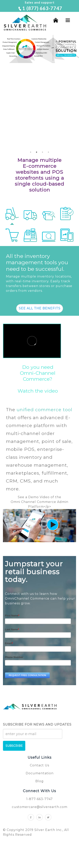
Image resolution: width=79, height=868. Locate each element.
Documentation (40, 773)
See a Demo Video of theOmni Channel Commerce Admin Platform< (39, 502)
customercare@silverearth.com (40, 807)
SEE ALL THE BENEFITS (40, 308)
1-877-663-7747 (39, 799)
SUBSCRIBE (14, 746)
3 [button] (42, 152)
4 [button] (48, 152)
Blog (39, 781)
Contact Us (39, 765)
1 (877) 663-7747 (40, 8)
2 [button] (37, 152)
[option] (39, 48)
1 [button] (31, 152)
